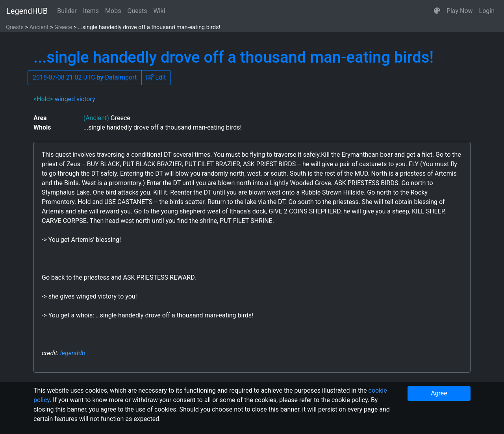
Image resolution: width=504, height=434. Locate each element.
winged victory (75, 99)
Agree (439, 393)
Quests (137, 11)
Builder (67, 11)
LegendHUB (27, 11)
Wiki (159, 11)
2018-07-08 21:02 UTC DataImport (85, 77)
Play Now (460, 11)
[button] (437, 11)
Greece (63, 27)
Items (91, 11)
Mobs (113, 11)
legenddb (73, 353)
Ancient (39, 27)
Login (487, 11)
